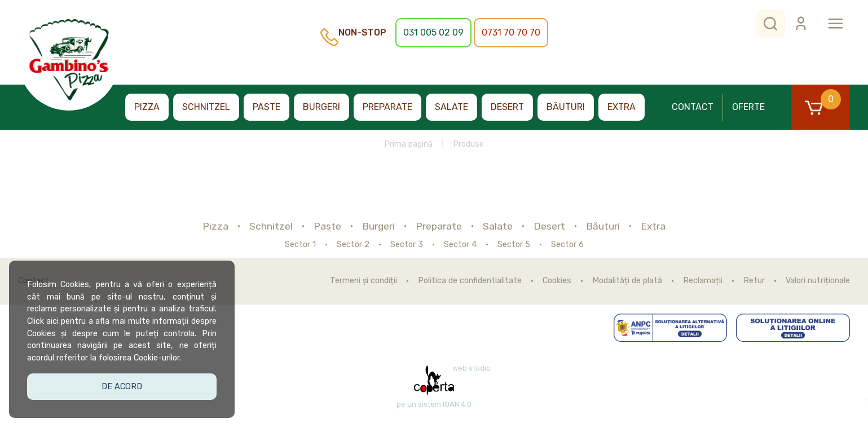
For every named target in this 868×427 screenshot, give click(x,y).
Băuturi (566, 107)
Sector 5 (514, 245)
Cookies (557, 281)
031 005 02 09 (433, 32)
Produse (468, 144)
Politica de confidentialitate (470, 281)
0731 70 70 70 (511, 32)
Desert (507, 107)
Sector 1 (300, 245)
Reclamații (703, 281)
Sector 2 (353, 245)
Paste (266, 107)
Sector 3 (407, 245)
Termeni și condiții (363, 281)
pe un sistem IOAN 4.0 (434, 404)
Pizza (147, 107)
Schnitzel (206, 107)
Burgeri (321, 107)
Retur (754, 281)
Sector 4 (460, 245)
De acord (122, 386)
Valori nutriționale (818, 281)
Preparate (387, 107)
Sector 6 (567, 245)
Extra (622, 107)
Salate (451, 107)
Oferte (748, 107)
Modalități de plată (627, 281)
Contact (693, 107)
